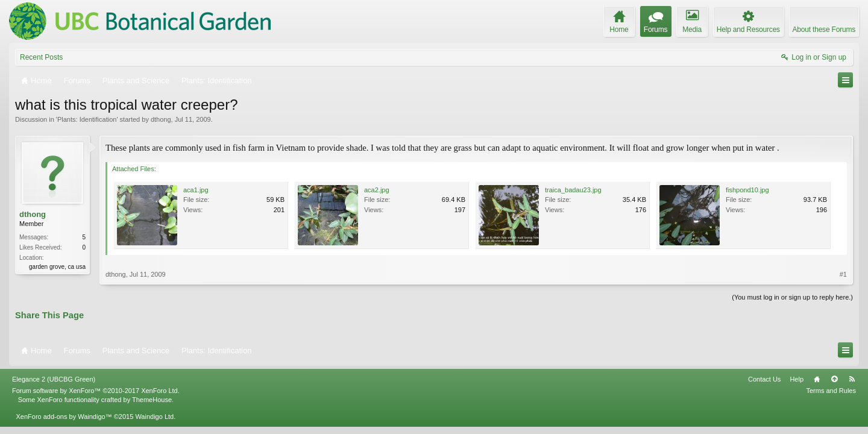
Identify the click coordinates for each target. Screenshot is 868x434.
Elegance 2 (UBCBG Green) (54, 379)
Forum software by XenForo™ (96, 391)
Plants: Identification (87, 119)
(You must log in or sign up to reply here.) (792, 297)
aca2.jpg (377, 190)
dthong (161, 119)
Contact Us (764, 379)
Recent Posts (41, 57)
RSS (852, 379)
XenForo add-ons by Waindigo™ (64, 417)
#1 (843, 274)
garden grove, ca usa (57, 267)
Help (797, 379)
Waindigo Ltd (154, 417)
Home (817, 379)
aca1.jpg (196, 190)
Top (834, 379)
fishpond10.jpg (747, 190)
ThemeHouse (152, 400)
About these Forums (824, 30)
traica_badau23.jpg (573, 190)
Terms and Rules (831, 391)
